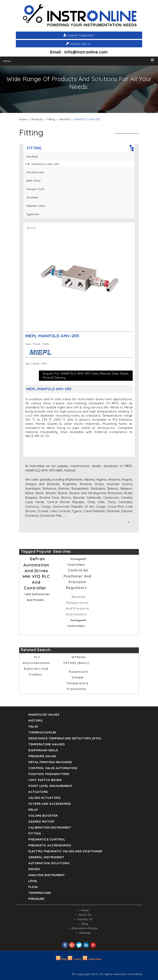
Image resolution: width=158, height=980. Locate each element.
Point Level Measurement (51, 786)
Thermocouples (42, 732)
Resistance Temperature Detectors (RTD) (65, 738)
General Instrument (46, 857)
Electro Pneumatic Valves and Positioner (65, 851)
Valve (33, 726)
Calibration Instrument (50, 827)
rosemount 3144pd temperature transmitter (77, 680)
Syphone (33, 214)
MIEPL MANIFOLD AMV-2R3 (52, 336)
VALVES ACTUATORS (44, 798)
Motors (35, 720)
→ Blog (83, 924)
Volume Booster (43, 816)
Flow (33, 887)
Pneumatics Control (47, 839)
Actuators (38, 792)
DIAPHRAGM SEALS (43, 750)
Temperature (40, 893)
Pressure (36, 899)
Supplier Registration (81, 35)
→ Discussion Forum (83, 928)
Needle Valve (36, 206)
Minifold (65, 119)
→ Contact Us (83, 919)
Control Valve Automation (53, 768)
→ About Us (83, 915)
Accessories (35, 172)
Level (33, 881)
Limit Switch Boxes (45, 780)
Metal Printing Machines (50, 762)
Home (23, 119)
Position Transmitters (49, 774)
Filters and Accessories (50, 804)
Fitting (51, 119)
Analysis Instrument (47, 875)
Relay (33, 810)
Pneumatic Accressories (50, 845)
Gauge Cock (35, 189)
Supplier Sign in (80, 44)
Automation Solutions (49, 863)
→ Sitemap (83, 933)
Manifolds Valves (44, 715)
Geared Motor (41, 821)
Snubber (33, 197)
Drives (34, 869)
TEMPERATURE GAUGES (46, 744)
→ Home (83, 910)
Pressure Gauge (42, 756)
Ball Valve (34, 181)
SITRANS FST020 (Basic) (76, 660)
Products (37, 119)
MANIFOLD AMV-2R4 (45, 164)
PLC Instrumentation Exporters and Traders (36, 666)
